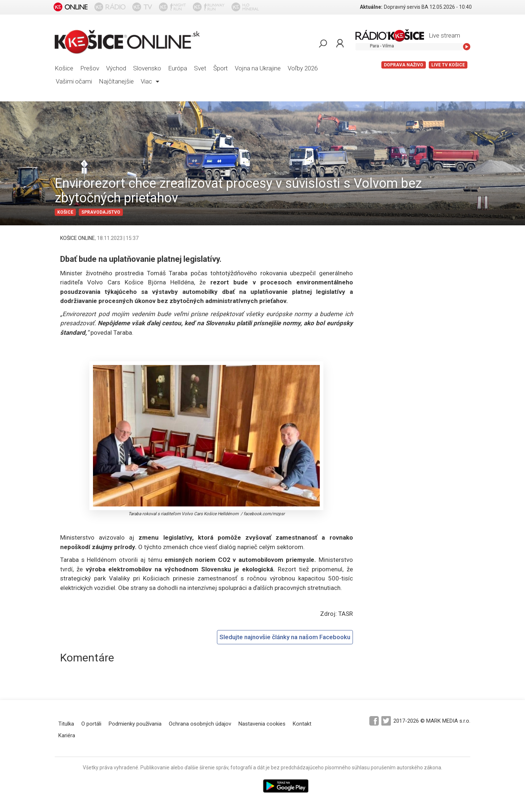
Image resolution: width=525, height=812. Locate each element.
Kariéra (67, 735)
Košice (64, 68)
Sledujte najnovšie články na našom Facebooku (285, 637)
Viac (150, 81)
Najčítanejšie (116, 81)
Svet (200, 68)
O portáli (91, 724)
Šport (221, 68)
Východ (116, 68)
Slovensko (147, 68)
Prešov (90, 68)
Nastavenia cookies (262, 724)
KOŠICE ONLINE (77, 238)
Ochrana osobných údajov (200, 724)
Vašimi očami (74, 81)
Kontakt (302, 724)
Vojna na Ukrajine (258, 68)
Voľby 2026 (303, 68)
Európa (178, 68)
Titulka (66, 724)
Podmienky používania (135, 724)
